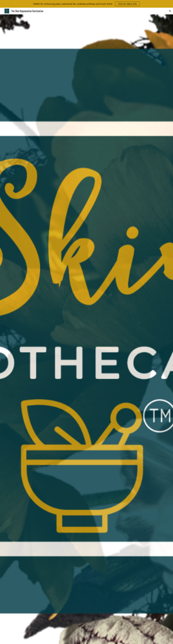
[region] (86, 4)
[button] (170, 11)
